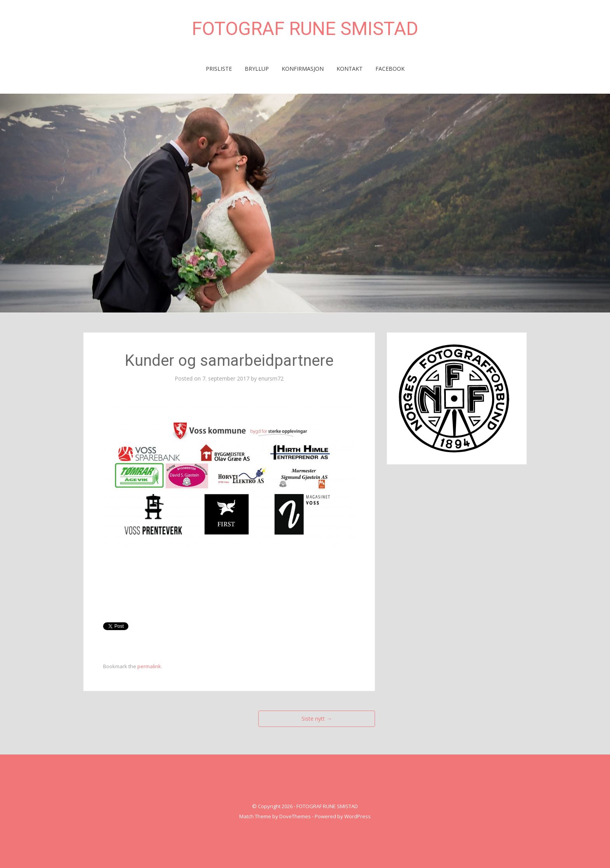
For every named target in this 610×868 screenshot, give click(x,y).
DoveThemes (295, 816)
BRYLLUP (257, 69)
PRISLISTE (219, 69)
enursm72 (271, 378)
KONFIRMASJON (303, 69)
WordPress (358, 816)
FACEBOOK (390, 69)
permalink (149, 666)
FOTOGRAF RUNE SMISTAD (305, 29)
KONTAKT (350, 69)
